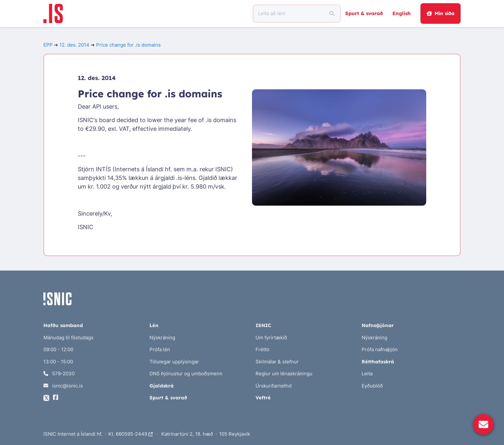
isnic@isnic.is (63, 386)
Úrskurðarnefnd (274, 386)
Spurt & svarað (364, 13)
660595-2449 (134, 434)
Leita (367, 374)
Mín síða (440, 13)
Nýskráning (162, 338)
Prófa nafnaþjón (380, 349)
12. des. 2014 (74, 45)
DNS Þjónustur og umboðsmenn (186, 374)
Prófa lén (160, 349)
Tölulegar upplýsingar (174, 362)
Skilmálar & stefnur (277, 362)
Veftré (263, 398)
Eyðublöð (372, 386)
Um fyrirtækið (271, 338)
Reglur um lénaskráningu (284, 374)
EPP (48, 45)
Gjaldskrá (162, 386)
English (402, 13)
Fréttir (263, 349)
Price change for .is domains (128, 45)
